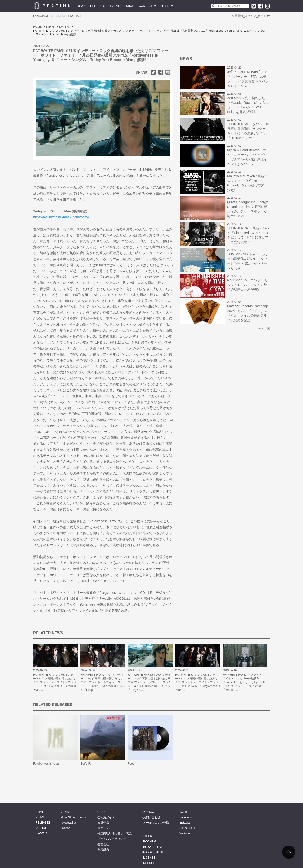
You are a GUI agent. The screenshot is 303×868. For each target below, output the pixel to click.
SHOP (130, 6)
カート (262, 16)
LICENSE (149, 858)
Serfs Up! (86, 764)
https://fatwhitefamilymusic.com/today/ (61, 217)
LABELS (42, 833)
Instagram (186, 823)
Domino (64, 27)
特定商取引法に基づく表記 (115, 833)
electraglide (69, 823)
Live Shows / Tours (74, 817)
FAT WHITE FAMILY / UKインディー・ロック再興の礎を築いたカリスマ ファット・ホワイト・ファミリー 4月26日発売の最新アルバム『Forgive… (149, 682)
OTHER (165, 6)
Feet (131, 764)
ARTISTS (42, 828)
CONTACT (145, 6)
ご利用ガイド (106, 817)
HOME (37, 27)
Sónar (66, 828)
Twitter (184, 812)
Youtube (185, 833)
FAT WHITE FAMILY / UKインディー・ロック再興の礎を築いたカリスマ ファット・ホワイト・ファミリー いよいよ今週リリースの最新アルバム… (55, 682)
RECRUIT (149, 863)
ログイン (250, 16)
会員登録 (237, 16)
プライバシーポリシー (112, 839)
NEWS (81, 6)
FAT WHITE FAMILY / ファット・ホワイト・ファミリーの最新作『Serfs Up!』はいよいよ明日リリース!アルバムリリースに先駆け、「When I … (245, 682)
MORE (262, 329)
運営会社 (103, 844)
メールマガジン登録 (156, 823)
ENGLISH (75, 16)
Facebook (186, 817)
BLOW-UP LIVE (153, 847)
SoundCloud (187, 828)
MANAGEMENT (153, 852)
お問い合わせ (152, 817)
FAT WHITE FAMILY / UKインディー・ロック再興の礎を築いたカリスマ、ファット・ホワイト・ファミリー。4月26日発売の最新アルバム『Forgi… (103, 682)
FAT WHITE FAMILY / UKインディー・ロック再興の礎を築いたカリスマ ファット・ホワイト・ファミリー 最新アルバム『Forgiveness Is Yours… (198, 682)
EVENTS (116, 6)
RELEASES (98, 6)
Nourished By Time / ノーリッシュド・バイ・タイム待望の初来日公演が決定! (248, 285)
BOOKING (150, 842)
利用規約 (103, 850)
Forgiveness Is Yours (46, 764)
